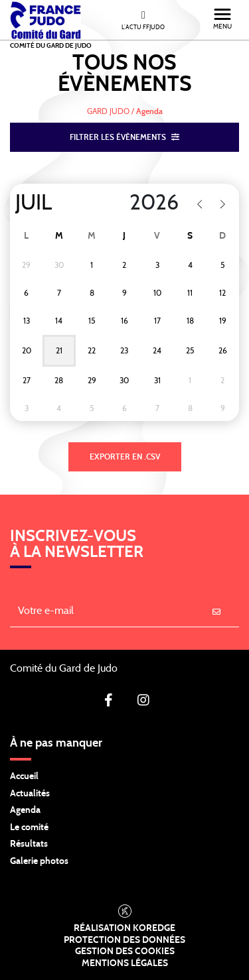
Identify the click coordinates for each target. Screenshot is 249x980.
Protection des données (124, 940)
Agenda (25, 810)
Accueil (24, 776)
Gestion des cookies (125, 951)
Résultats (29, 844)
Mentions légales (125, 963)
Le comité (29, 827)
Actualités (30, 794)
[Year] (146, 203)
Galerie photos (39, 861)
